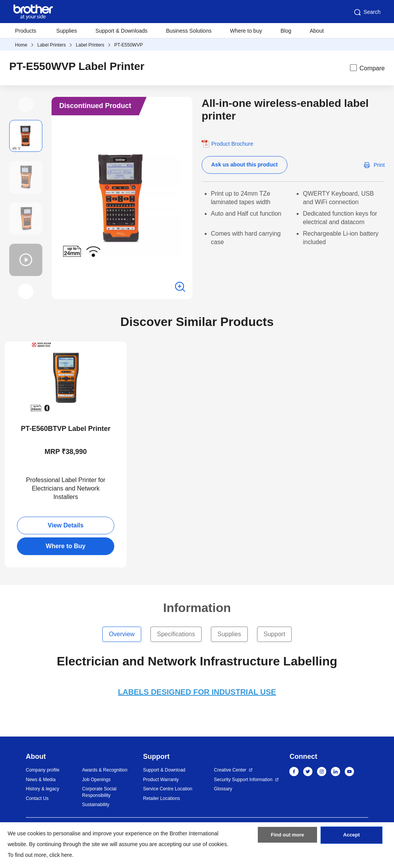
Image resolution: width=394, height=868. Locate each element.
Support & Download (164, 770)
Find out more (287, 838)
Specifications (176, 634)
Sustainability (96, 805)
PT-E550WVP (129, 45)
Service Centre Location (168, 789)
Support (274, 634)
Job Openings (96, 780)
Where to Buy (66, 546)
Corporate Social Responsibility (99, 792)
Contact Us (37, 798)
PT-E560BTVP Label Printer (66, 429)
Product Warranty (161, 780)
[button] (26, 105)
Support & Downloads (121, 31)
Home (21, 45)
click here (61, 855)
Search (367, 12)
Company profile (43, 770)
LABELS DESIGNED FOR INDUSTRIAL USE (197, 692)
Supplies (67, 31)
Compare (367, 68)
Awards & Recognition (105, 770)
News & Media (41, 780)
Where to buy (246, 31)
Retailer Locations (162, 798)
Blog (286, 31)
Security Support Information (243, 780)
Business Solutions (189, 31)
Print (379, 165)
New (17, 348)
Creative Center (230, 770)
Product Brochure (232, 144)
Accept (351, 838)
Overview (122, 634)
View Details (66, 525)
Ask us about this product (245, 165)
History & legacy (43, 789)
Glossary (223, 789)
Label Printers (52, 45)
